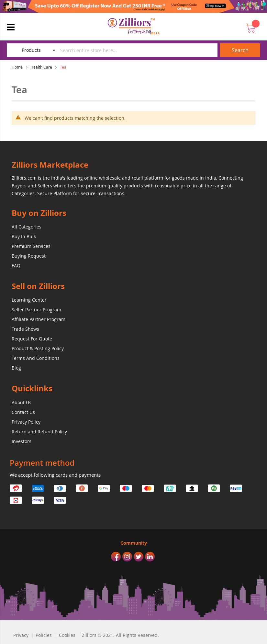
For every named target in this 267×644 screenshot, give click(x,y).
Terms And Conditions (36, 358)
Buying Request (29, 256)
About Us (22, 402)
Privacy (21, 635)
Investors (22, 441)
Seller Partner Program (36, 310)
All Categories (27, 227)
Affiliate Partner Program (39, 319)
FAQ (16, 266)
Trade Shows (25, 329)
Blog (16, 368)
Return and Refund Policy (39, 432)
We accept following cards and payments (55, 475)
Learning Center (29, 300)
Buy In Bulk (24, 236)
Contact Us (23, 412)
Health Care (41, 67)
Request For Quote (32, 339)
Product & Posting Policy (38, 348)
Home (17, 67)
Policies (44, 635)
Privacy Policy (26, 422)
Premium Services (31, 246)
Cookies (67, 635)
